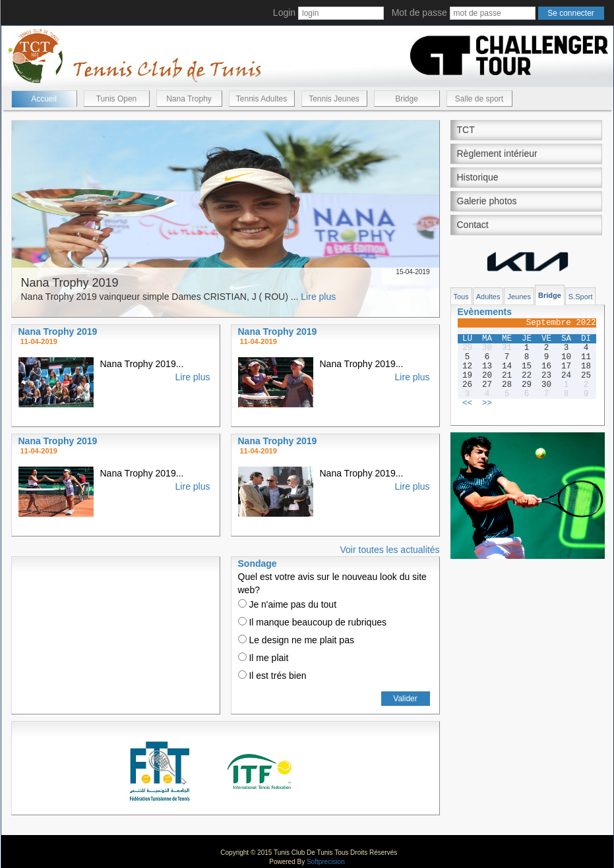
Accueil (44, 99)
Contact (473, 225)
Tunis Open (117, 99)
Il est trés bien (272, 676)
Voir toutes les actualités (390, 550)
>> (487, 403)
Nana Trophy (189, 99)
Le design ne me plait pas (296, 640)
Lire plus (318, 297)
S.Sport (581, 297)
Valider (405, 699)
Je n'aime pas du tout (288, 604)
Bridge (407, 99)
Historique (478, 177)
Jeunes (519, 297)
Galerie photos (487, 201)
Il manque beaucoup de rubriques (312, 622)
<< (467, 403)
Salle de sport (479, 99)
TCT (466, 130)
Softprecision (326, 862)
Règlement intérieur (497, 154)
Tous (461, 297)
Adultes (488, 297)
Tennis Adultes (261, 99)
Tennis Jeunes (334, 99)
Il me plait (263, 658)
